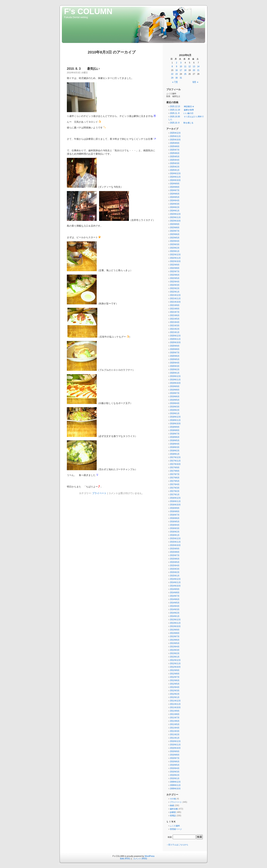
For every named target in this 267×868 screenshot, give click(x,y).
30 (177, 78)
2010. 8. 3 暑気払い (83, 69)
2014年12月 (175, 579)
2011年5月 (175, 724)
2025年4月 (175, 160)
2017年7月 (175, 474)
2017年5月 (175, 481)
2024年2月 (175, 207)
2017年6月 (175, 478)
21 (198, 70)
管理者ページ (176, 829)
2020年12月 (175, 336)
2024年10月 (175, 180)
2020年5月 (175, 359)
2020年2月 (175, 369)
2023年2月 (175, 248)
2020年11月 (175, 339)
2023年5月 (175, 238)
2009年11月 (175, 785)
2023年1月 (175, 251)
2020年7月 (175, 353)
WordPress (150, 856)
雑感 (172, 805)
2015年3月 (175, 569)
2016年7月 (175, 515)
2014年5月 (175, 603)
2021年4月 (175, 322)
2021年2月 (175, 329)
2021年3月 (175, 326)
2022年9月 (175, 265)
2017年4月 (175, 484)
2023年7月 (175, 231)
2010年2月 (175, 775)
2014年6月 (175, 599)
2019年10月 (175, 383)
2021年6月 (175, 315)
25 (185, 74)
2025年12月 (175, 133)
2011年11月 (175, 704)
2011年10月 (175, 707)
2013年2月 (175, 653)
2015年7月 (175, 555)
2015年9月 (175, 549)
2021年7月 (175, 312)
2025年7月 (175, 150)
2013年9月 (175, 630)
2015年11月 (175, 542)
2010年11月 (175, 745)
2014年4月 (175, 606)
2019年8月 (175, 390)
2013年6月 (175, 640)
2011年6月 (175, 721)
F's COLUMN (88, 11)
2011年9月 (175, 711)
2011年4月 (175, 728)
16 (177, 70)
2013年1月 (175, 657)
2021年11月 (175, 299)
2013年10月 (175, 626)
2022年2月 (175, 288)
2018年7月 (175, 434)
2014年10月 (175, 586)
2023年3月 (175, 244)
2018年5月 (175, 440)
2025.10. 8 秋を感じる (182, 123)
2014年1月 (175, 616)
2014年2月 (175, 613)
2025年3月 (175, 163)
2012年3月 (175, 691)
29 (172, 78)
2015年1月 (175, 576)
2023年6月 (175, 234)
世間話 (173, 816)
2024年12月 (175, 173)
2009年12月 (175, 782)
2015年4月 (175, 566)
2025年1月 (175, 170)
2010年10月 (175, 748)
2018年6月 (175, 437)
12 (190, 67)
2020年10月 (175, 342)
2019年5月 (175, 400)
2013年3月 (175, 650)
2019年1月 (175, 413)
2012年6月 (175, 680)
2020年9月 (175, 346)
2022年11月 (175, 258)
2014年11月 (175, 582)
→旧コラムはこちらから (177, 845)
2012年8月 (175, 674)
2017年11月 (175, 461)
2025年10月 (175, 140)
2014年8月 (175, 593)
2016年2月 (175, 532)
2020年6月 (175, 356)
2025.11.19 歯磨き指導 (182, 110)
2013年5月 (175, 643)
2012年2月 (175, 694)
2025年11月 (175, 136)
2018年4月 (175, 444)
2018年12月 (175, 417)
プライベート (99, 493)
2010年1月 (175, 778)
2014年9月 (175, 589)
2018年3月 (175, 447)
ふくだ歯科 (175, 826)
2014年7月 (175, 596)
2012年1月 (175, 697)
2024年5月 (175, 197)
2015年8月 (175, 552)
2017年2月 (175, 491)
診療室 (173, 812)
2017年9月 (175, 467)
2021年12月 (175, 295)
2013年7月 (175, 636)
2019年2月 (175, 410)
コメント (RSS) (140, 859)
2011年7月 (175, 718)
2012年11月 (175, 664)
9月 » (195, 82)
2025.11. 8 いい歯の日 (182, 113)
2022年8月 (175, 268)
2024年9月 (175, 184)
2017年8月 (175, 471)
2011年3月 (175, 731)
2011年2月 (175, 734)
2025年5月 (175, 157)
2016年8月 (175, 511)
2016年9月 (175, 508)
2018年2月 (175, 451)
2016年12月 (175, 498)
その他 (173, 799)
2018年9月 (175, 427)
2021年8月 (175, 309)
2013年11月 (175, 623)
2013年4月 (175, 647)
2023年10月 (175, 221)
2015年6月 (175, 559)
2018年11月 (175, 420)
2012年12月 (175, 660)
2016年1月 (175, 535)
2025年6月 (175, 153)
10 (181, 67)
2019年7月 (175, 393)
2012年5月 (175, 684)
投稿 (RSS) (125, 859)
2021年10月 (175, 302)
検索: (170, 837)
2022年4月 (175, 282)
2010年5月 (175, 765)
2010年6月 (175, 762)
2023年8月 (175, 228)
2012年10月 (175, 667)
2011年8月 (175, 714)
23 (177, 74)
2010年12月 (175, 741)
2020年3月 (175, 366)
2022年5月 (175, 278)
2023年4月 (175, 241)
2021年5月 (175, 319)
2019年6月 (175, 397)
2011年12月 (175, 701)
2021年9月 (175, 305)
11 (185, 67)
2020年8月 (175, 349)
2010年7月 (175, 758)
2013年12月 (175, 620)
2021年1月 (175, 332)
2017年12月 (175, 457)
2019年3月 (175, 407)
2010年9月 (175, 751)
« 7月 (175, 82)
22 (172, 74)
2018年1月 (175, 454)
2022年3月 (175, 285)
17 (181, 70)
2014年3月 (175, 609)
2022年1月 (175, 292)
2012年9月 (175, 670)
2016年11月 (175, 501)
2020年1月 (175, 373)
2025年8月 (175, 146)
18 (185, 70)
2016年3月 (175, 528)
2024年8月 (175, 187)
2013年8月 (175, 633)
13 (194, 67)
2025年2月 (175, 167)
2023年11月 (175, 217)
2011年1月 (175, 738)
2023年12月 (175, 214)
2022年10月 (175, 261)
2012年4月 (175, 687)
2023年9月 (175, 224)
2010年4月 (175, 768)
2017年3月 (175, 488)
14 (198, 67)
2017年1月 (175, 495)
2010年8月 (175, 755)
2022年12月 (175, 255)
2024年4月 (175, 200)
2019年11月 (175, 380)
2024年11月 (175, 177)
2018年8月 (175, 430)
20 (194, 70)
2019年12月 (175, 376)
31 (181, 78)
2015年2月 (175, 572)
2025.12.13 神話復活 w (182, 106)
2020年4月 (175, 363)
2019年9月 (175, 386)
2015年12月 (175, 538)
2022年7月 (175, 271)
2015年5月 (175, 562)
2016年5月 (175, 522)
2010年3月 (175, 772)
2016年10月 (175, 505)
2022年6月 (175, 275)
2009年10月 (175, 789)
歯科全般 (174, 809)
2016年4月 (175, 525)
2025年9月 (175, 143)
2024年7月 (175, 190)
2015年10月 (175, 545)
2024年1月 (175, 211)
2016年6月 (175, 518)
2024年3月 (175, 204)
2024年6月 (175, 194)
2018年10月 (175, 424)
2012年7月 (175, 677)
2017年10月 (175, 464)
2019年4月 (175, 403)
